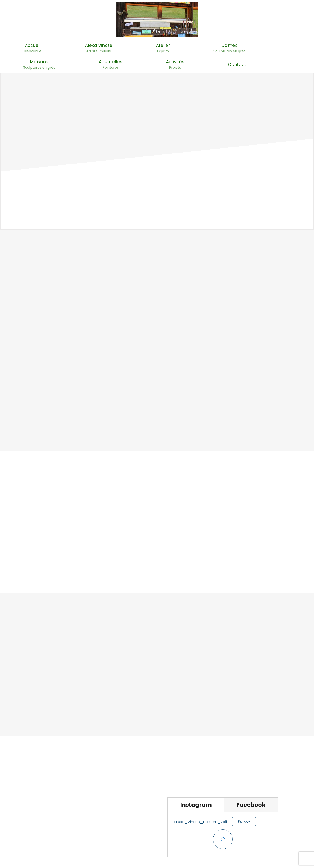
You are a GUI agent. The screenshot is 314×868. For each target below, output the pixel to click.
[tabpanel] (223, 834)
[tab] (196, 805)
